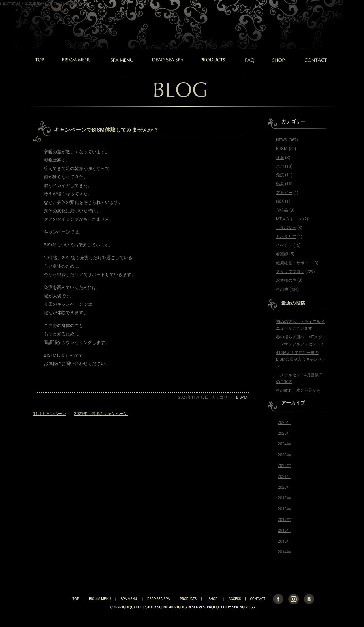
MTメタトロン (289, 219)
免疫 (280, 175)
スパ (280, 166)
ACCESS (235, 599)
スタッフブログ (290, 272)
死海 (280, 158)
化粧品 (282, 210)
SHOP (213, 599)
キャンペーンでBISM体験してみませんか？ (106, 130)
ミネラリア (286, 237)
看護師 (282, 254)
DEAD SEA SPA (159, 599)
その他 (282, 289)
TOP (64, 599)
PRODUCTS (189, 599)
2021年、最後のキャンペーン (101, 414)
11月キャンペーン (50, 414)
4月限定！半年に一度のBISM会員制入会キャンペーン (301, 359)
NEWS (282, 140)
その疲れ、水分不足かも (298, 390)
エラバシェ (286, 228)
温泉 (280, 184)
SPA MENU (129, 599)
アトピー (284, 193)
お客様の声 (286, 280)
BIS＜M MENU (100, 599)
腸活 (280, 201)
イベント (284, 245)
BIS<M (242, 397)
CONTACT (258, 599)
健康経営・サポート (294, 263)
